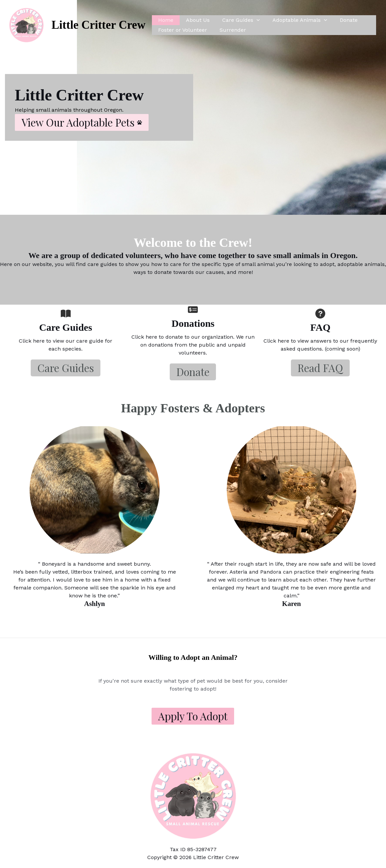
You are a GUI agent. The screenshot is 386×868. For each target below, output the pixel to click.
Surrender (230, 30)
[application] (252, 20)
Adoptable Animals (293, 20)
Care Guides (236, 20)
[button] (82, 122)
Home (165, 20)
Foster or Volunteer (182, 30)
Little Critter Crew (98, 25)
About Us (195, 20)
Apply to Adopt (193, 716)
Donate (340, 20)
